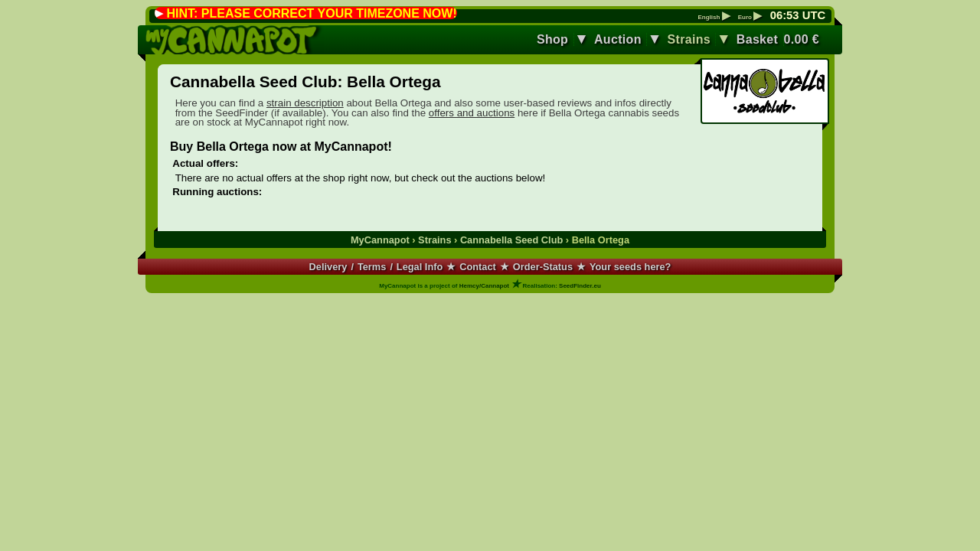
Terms (372, 267)
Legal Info (420, 267)
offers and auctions (472, 113)
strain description (305, 103)
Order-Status (543, 267)
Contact (478, 267)
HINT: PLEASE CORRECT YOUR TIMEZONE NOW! (311, 13)
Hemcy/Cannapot (484, 286)
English (714, 18)
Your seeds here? (630, 267)
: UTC (798, 15)
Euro (750, 18)
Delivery (328, 267)
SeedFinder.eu (580, 286)
